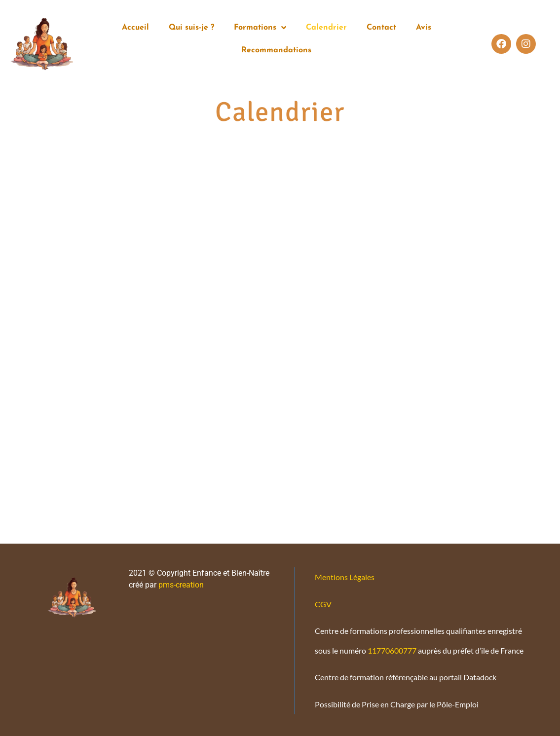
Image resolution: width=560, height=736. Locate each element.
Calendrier (326, 28)
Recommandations (276, 50)
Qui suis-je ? (191, 28)
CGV (323, 604)
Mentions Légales (345, 577)
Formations (260, 28)
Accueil (135, 28)
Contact (381, 28)
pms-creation (180, 585)
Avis (424, 28)
